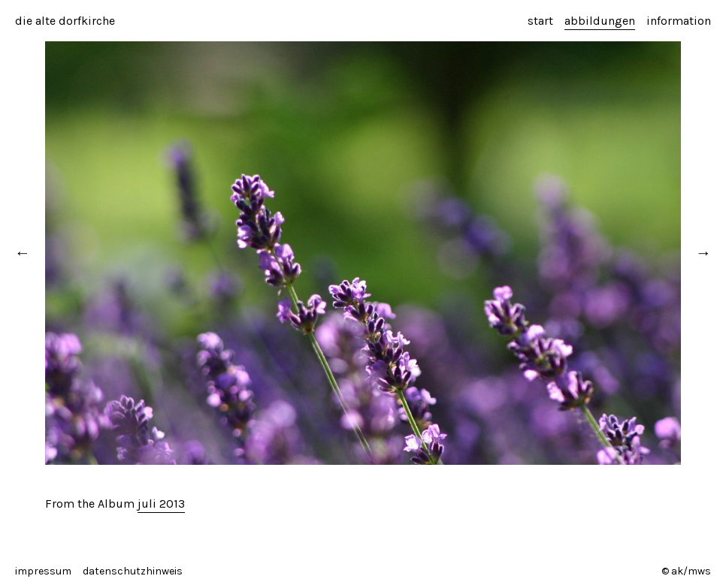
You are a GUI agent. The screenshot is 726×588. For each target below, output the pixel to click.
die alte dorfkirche (65, 21)
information (679, 21)
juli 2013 (161, 504)
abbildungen (600, 21)
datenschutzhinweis (133, 571)
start (540, 21)
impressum (43, 571)
